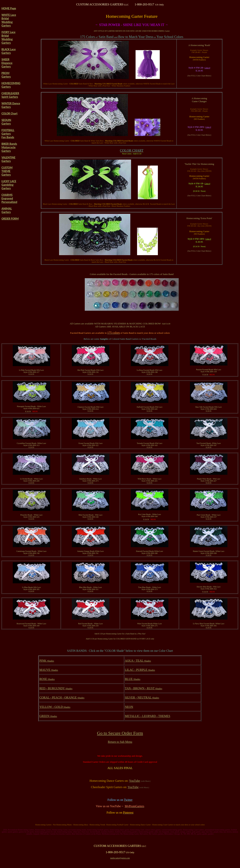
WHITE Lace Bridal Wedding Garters (9, 20)
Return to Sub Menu (120, 742)
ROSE (47, 679)
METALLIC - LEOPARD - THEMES (148, 716)
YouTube (134, 781)
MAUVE (49, 670)
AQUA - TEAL (138, 661)
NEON (129, 707)
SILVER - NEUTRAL (142, 697)
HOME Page (9, 8)
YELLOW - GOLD (55, 707)
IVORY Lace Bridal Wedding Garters (8, 37)
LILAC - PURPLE (140, 670)
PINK (47, 661)
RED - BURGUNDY (56, 688)
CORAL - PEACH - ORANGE (62, 697)
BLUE (133, 679)
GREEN (48, 716)
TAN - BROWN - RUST (144, 688)
